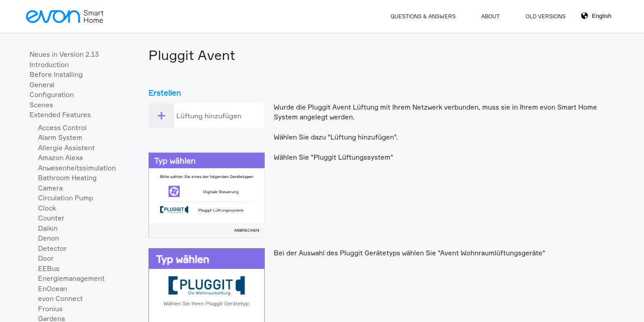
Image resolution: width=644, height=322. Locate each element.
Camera (50, 188)
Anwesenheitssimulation (77, 168)
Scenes (41, 105)
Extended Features (60, 115)
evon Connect (60, 299)
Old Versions (546, 16)
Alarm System (60, 138)
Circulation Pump (66, 198)
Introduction (49, 65)
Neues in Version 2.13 (64, 54)
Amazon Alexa (60, 158)
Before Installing (56, 74)
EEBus (49, 269)
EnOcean (53, 289)
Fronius (50, 309)
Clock (47, 208)
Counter (51, 218)
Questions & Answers (423, 16)
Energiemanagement (71, 278)
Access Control (62, 128)
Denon (49, 238)
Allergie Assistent (66, 148)
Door (46, 258)
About (490, 16)
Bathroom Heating (67, 178)
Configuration (52, 95)
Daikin (48, 228)
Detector (52, 248)
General (42, 85)
